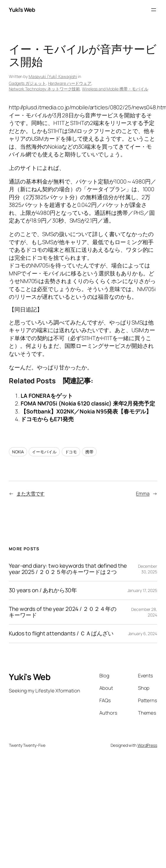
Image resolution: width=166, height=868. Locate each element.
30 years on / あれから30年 (43, 590)
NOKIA (18, 452)
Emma (143, 493)
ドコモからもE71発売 (47, 419)
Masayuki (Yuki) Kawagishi (53, 76)
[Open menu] (154, 10)
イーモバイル (44, 452)
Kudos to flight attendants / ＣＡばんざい (61, 633)
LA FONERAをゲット (47, 396)
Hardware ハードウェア (70, 83)
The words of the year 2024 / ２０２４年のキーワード (63, 612)
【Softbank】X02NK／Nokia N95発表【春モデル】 (86, 411)
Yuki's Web (22, 10)
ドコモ (71, 452)
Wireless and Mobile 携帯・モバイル (115, 89)
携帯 (89, 452)
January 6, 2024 (143, 633)
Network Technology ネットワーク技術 (44, 89)
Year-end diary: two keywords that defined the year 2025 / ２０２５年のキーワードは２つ (68, 569)
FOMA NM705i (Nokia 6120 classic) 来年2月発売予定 (88, 403)
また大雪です (31, 493)
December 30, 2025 (148, 569)
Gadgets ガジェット (27, 83)
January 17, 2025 (142, 590)
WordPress (147, 745)
